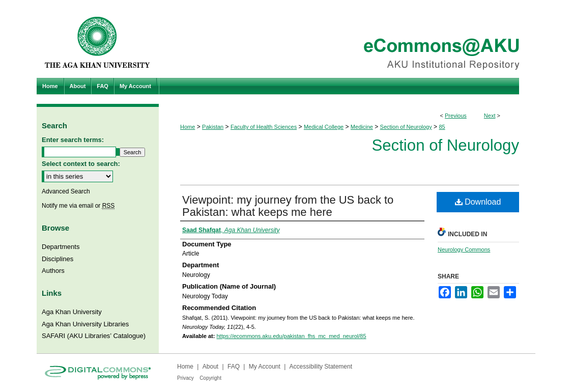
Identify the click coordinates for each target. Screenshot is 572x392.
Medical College (324, 127)
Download (478, 202)
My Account (265, 367)
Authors (53, 271)
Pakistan (213, 127)
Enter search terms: (73, 140)
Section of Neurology (406, 127)
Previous (456, 116)
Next (490, 116)
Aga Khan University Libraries (85, 324)
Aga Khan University (72, 312)
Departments (61, 247)
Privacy (185, 378)
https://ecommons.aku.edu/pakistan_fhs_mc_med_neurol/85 (291, 336)
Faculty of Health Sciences (264, 127)
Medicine (362, 127)
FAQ (234, 367)
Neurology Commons (464, 249)
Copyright (210, 378)
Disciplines (58, 259)
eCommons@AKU (347, 39)
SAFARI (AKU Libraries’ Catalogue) (94, 336)
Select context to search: (81, 164)
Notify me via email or (78, 206)
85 (442, 127)
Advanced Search (66, 191)
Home (188, 127)
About (210, 367)
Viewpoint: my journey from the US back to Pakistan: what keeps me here (288, 206)
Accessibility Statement (321, 367)
